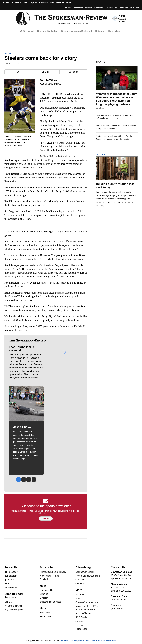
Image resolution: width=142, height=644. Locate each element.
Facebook (11, 572)
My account (135, 7)
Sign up (46, 518)
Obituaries (80, 584)
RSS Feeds (81, 617)
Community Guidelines (68, 641)
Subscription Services (51, 602)
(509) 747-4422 (118, 600)
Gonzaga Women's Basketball (77, 31)
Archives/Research (85, 613)
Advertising (83, 567)
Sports (34, 2)
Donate (8, 602)
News (26, 2)
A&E (52, 2)
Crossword (81, 625)
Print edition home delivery (53, 572)
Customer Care (111, 7)
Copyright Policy (109, 641)
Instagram (11, 576)
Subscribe (124, 7)
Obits (69, 2)
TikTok (9, 580)
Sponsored (107, 154)
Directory (44, 598)
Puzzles (68, 7)
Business (43, 2)
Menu (6, 2)
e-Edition (89, 7)
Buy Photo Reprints (14, 610)
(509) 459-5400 (118, 609)
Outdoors (100, 31)
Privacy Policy (97, 641)
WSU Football (27, 31)
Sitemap (44, 594)
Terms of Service (84, 641)
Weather (60, 2)
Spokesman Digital (85, 572)
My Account (46, 617)
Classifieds (99, 7)
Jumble (79, 621)
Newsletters (78, 7)
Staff (78, 598)
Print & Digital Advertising (88, 576)
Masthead (80, 595)
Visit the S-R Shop (13, 606)
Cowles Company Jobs (87, 602)
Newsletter (11, 587)
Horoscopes (81, 629)
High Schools (115, 31)
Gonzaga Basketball (48, 31)
